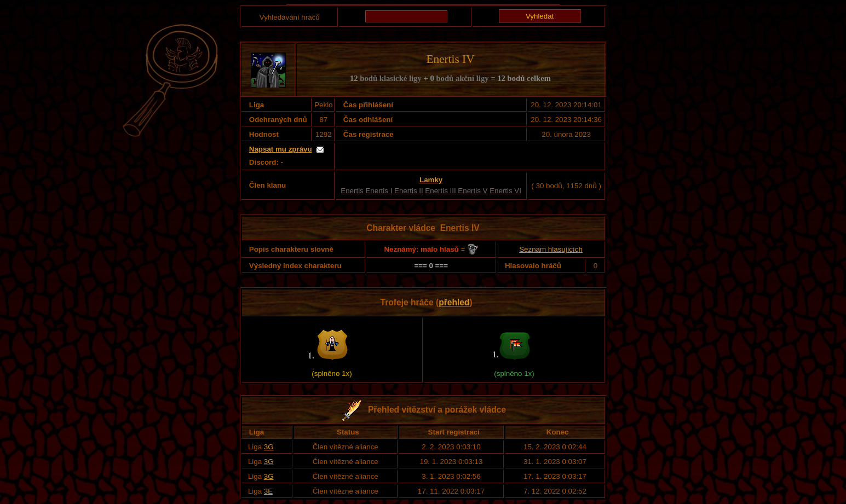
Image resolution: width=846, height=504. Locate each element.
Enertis (352, 191)
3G (269, 447)
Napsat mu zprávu (281, 149)
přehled (454, 302)
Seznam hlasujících (551, 249)
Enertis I (379, 191)
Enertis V (473, 191)
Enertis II (409, 191)
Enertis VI (505, 191)
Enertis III (440, 191)
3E (268, 491)
